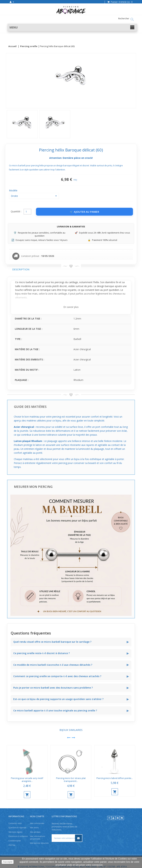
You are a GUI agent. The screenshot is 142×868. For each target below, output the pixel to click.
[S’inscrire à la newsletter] (78, 838)
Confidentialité (15, 840)
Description (21, 269)
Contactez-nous (15, 823)
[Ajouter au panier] (84, 212)
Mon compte (37, 816)
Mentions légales (15, 832)
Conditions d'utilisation (18, 836)
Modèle (14, 191)
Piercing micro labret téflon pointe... (115, 778)
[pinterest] (118, 818)
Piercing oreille (29, 46)
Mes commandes (37, 823)
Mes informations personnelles (37, 837)
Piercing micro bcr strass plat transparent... (71, 780)
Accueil (12, 46)
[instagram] (122, 818)
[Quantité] (27, 212)
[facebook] (109, 818)
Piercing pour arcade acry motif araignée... (27, 780)
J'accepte (8, 862)
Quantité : (16, 212)
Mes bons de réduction (39, 843)
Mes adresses (35, 832)
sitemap (12, 845)
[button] (72, 28)
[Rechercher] (132, 19)
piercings (60, 282)
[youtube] (113, 818)
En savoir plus (71, 307)
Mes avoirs (34, 827)
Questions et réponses (17, 827)
